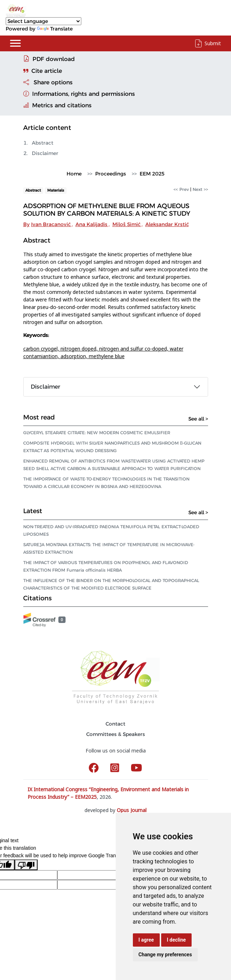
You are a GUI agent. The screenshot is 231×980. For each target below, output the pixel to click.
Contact (115, 724)
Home (74, 174)
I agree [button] (146, 940)
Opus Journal (132, 810)
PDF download (49, 59)
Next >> (200, 189)
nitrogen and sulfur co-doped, (134, 349)
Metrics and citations (57, 105)
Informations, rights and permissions (79, 94)
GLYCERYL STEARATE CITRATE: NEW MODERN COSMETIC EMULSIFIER (97, 433)
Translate (55, 29)
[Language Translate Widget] (44, 21)
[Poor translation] (26, 865)
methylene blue (107, 356)
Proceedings (111, 174)
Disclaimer (45, 153)
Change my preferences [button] (165, 955)
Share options (48, 82)
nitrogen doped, (80, 349)
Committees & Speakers (116, 734)
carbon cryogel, (42, 349)
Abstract (43, 143)
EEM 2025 (152, 174)
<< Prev (181, 189)
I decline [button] (176, 940)
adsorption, (75, 356)
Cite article (43, 71)
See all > (198, 419)
